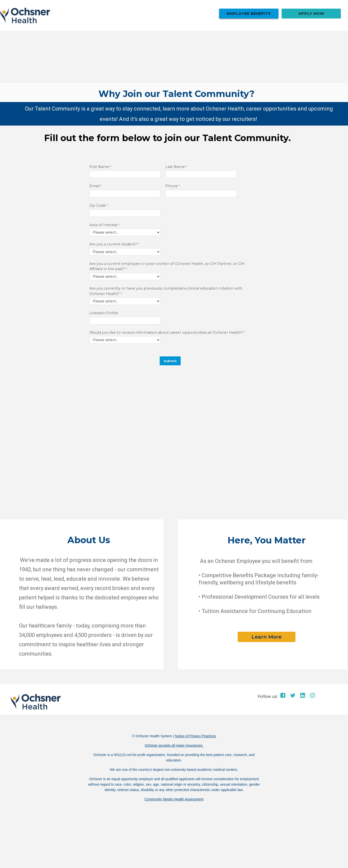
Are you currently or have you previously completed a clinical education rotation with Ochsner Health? (166, 291)
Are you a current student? (113, 244)
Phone (172, 186)
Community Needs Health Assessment (174, 799)
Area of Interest (103, 225)
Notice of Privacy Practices (195, 736)
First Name (99, 167)
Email (94, 186)
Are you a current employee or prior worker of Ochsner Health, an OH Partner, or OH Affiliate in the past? (167, 266)
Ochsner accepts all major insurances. (174, 745)
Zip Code (97, 205)
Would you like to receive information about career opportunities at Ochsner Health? (166, 332)
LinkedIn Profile (104, 313)
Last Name (175, 167)
